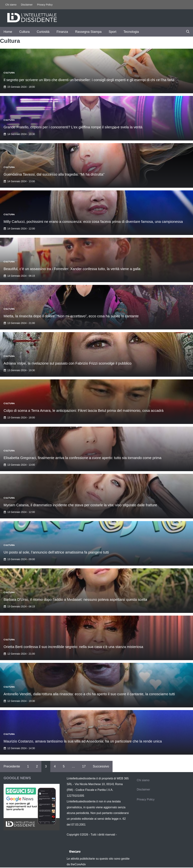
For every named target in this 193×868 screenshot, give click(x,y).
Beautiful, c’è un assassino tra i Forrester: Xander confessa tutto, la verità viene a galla (72, 269)
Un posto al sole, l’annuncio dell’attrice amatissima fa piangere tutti (56, 552)
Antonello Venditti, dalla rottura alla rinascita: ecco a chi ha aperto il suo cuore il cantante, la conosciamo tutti (89, 694)
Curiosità (43, 32)
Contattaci (73, 840)
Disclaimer (27, 5)
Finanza (62, 32)
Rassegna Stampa (88, 32)
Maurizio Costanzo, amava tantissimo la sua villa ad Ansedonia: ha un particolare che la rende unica (83, 741)
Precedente (12, 766)
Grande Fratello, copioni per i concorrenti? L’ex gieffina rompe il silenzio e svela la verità (73, 127)
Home (8, 32)
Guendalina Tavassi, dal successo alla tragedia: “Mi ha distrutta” (54, 174)
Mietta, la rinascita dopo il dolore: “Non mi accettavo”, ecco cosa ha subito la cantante (71, 316)
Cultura (24, 32)
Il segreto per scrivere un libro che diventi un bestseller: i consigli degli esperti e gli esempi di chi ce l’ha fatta (89, 80)
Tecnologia (131, 32)
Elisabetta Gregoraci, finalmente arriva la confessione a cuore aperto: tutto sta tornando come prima (82, 458)
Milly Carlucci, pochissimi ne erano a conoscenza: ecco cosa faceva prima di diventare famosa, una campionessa (93, 222)
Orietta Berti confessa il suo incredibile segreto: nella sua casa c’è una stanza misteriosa (73, 647)
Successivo (101, 766)
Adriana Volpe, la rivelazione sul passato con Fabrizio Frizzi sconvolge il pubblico (68, 363)
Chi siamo (11, 5)
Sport (112, 32)
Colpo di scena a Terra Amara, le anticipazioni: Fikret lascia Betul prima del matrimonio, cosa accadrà (84, 411)
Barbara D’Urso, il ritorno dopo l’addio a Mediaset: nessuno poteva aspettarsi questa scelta (75, 600)
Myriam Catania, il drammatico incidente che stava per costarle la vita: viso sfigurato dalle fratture (80, 505)
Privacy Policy (45, 5)
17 (84, 766)
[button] (188, 32)
